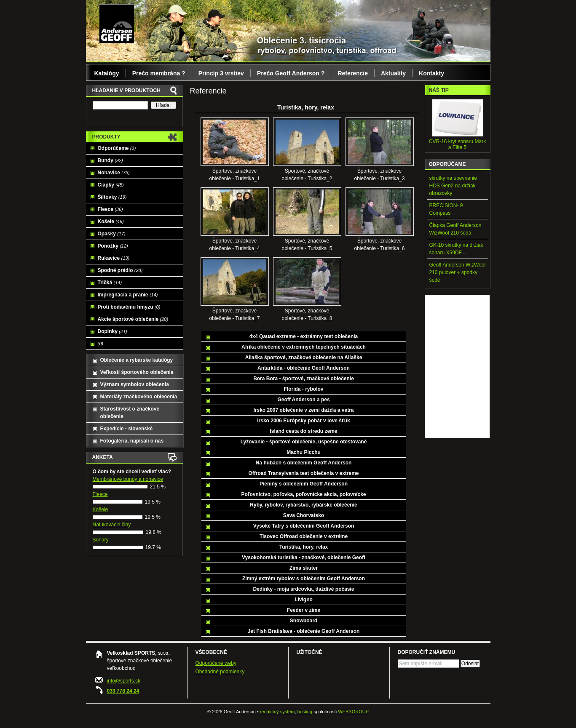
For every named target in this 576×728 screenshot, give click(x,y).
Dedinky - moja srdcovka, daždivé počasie (303, 589)
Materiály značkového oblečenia (139, 397)
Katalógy (107, 73)
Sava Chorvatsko (304, 515)
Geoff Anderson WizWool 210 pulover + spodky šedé (458, 272)
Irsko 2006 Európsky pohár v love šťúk (304, 421)
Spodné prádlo (120, 270)
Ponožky (113, 246)
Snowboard (304, 621)
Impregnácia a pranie (128, 295)
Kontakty (431, 73)
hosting (305, 712)
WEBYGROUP (353, 712)
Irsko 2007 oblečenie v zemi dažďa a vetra (303, 410)
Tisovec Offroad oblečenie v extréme (304, 536)
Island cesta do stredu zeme (303, 431)
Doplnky (113, 331)
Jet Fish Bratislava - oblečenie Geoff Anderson (304, 631)
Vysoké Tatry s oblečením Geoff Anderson (304, 526)
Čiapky (111, 185)
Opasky (112, 234)
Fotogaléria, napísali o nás (132, 441)
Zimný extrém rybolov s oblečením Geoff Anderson (304, 579)
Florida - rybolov (303, 389)
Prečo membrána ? (159, 73)
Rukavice (114, 258)
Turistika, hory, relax (304, 547)
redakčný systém (277, 712)
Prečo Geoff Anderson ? (291, 73)
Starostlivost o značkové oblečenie (130, 413)
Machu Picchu (304, 452)
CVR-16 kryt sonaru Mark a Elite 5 (457, 144)
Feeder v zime (304, 610)
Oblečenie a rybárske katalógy (137, 360)
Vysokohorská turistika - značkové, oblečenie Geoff (304, 557)
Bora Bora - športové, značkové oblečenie (304, 379)
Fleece (110, 209)
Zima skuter (304, 568)
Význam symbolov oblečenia (135, 384)
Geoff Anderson (117, 23)
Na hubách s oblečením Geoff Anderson (304, 463)
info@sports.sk (124, 681)
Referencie (353, 73)
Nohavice (114, 173)
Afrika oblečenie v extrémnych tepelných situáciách (304, 347)
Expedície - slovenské (127, 429)
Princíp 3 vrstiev (221, 73)
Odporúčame (117, 148)
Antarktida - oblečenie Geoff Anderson (304, 368)
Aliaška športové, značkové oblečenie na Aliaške (304, 357)
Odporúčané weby (216, 663)
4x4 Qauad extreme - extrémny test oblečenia (304, 336)
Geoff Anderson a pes (303, 400)
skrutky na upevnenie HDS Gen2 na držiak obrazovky (453, 186)
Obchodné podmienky (220, 672)
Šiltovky (112, 197)
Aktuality (393, 73)
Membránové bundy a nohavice (128, 479)
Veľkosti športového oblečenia (137, 372)
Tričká (110, 283)
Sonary (101, 540)
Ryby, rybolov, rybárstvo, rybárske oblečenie (303, 505)
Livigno (304, 600)
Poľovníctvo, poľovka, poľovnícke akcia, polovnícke (304, 494)
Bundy (110, 160)
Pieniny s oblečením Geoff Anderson (304, 484)
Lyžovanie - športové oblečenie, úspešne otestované (304, 442)
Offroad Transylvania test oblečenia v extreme (303, 473)
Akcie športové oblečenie (133, 319)
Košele (111, 221)
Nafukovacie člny (112, 525)
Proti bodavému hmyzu (129, 307)
